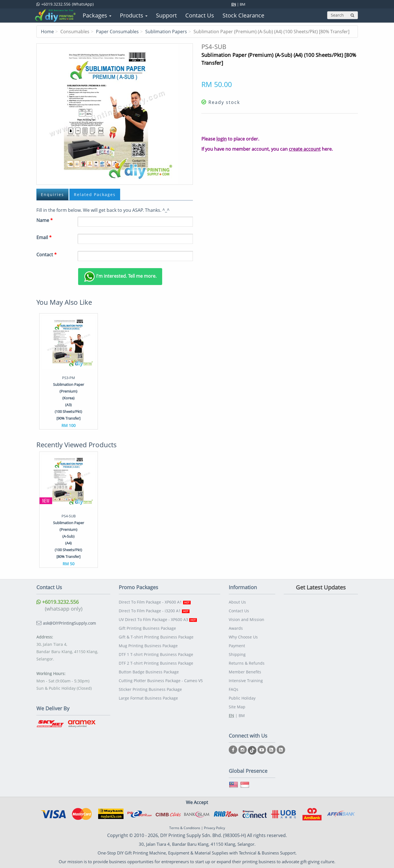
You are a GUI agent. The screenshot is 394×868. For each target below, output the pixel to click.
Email (44, 237)
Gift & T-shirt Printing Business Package (156, 637)
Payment (237, 646)
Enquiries (52, 194)
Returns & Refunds (247, 663)
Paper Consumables (117, 32)
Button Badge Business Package (149, 672)
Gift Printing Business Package (147, 628)
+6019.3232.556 (58, 602)
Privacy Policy (214, 828)
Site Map (237, 707)
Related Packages (95, 194)
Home (47, 32)
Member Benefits (245, 672)
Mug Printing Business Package (148, 646)
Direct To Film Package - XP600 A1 (155, 602)
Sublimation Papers (166, 32)
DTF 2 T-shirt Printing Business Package (156, 663)
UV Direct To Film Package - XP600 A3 (158, 619)
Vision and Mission (246, 619)
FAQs (234, 689)
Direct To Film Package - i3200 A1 (154, 611)
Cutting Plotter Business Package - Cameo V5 (161, 681)
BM (243, 4)
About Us (237, 602)
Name (45, 220)
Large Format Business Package (148, 698)
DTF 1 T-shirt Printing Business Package (156, 654)
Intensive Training (246, 681)
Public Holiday (242, 698)
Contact (47, 255)
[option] (69, 371)
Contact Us (239, 611)
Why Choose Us (243, 637)
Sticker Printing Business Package (150, 689)
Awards (236, 628)
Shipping (237, 654)
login (222, 139)
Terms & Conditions (185, 828)
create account (305, 149)
